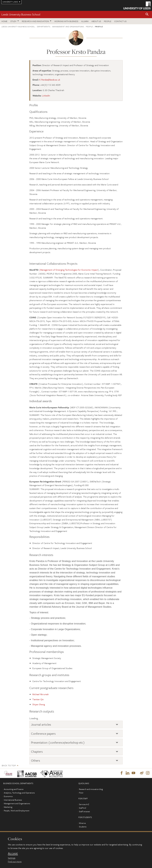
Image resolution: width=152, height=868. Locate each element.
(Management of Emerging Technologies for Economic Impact (68, 270)
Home (4, 21)
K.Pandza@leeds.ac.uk (50, 80)
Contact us (120, 21)
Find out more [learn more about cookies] (15, 861)
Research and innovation (35, 21)
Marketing (8, 807)
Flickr (81, 793)
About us (96, 21)
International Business (13, 800)
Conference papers (43, 734)
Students (83, 827)
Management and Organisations (68, 26)
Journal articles (41, 724)
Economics (8, 796)
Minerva (82, 823)
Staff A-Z (83, 808)
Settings (12, 858)
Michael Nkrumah (41, 694)
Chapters (37, 752)
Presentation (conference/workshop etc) (58, 742)
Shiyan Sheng (39, 704)
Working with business (66, 21)
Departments (43, 26)
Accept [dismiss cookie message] (13, 853)
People (108, 21)
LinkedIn (46, 96)
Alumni (85, 21)
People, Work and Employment (17, 811)
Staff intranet (84, 812)
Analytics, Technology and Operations (19, 793)
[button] (147, 15)
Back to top (9, 765)
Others (36, 760)
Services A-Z (84, 804)
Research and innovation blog (91, 789)
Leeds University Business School (21, 14)
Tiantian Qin (38, 699)
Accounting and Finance (14, 789)
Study (13, 21)
